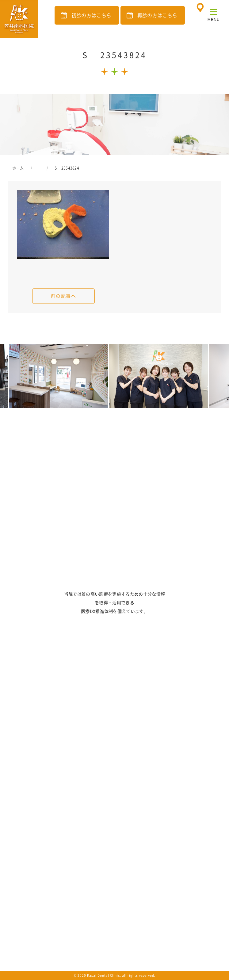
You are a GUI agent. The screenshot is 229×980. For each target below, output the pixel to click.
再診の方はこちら (157, 15)
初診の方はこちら (92, 15)
